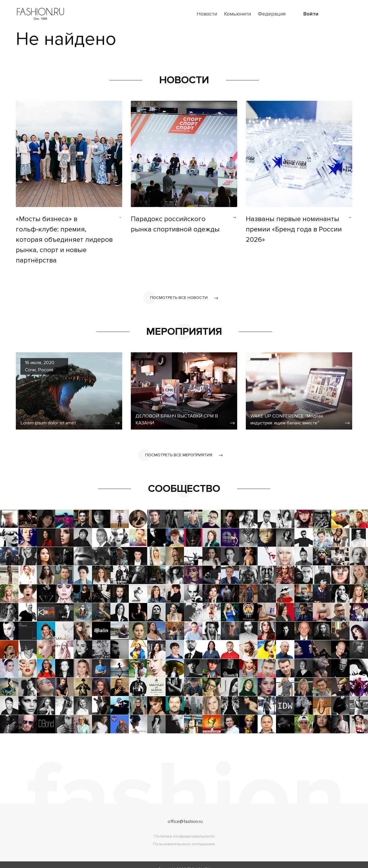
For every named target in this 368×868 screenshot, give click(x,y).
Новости (207, 14)
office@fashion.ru (185, 813)
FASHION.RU (199, 860)
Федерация (272, 14)
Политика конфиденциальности (184, 828)
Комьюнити (237, 14)
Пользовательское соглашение (184, 835)
